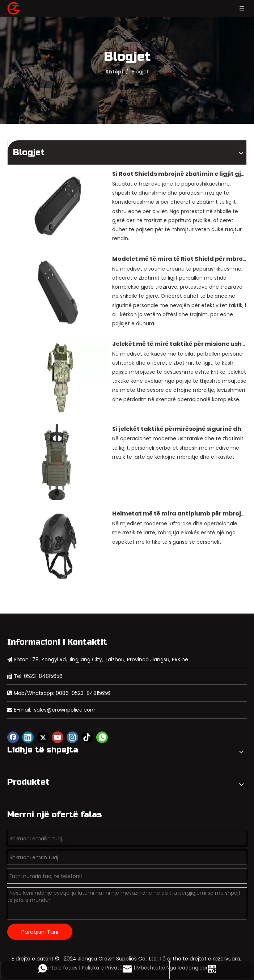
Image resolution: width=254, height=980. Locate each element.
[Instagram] (72, 737)
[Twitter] (43, 737)
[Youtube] (58, 737)
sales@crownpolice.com (65, 710)
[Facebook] (13, 737)
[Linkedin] (28, 737)
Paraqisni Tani (40, 932)
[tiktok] (87, 737)
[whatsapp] (102, 737)
